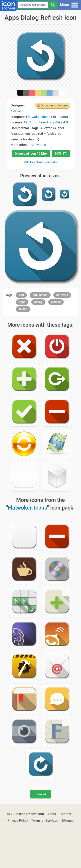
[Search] (53, 5)
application (40, 295)
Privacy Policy (18, 820)
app (21, 295)
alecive (16, 111)
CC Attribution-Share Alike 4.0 (46, 122)
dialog (38, 302)
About (52, 814)
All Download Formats (40, 162)
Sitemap (67, 820)
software (62, 295)
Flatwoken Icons (38, 117)
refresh (56, 302)
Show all (40, 794)
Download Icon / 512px (31, 154)
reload (23, 309)
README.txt (37, 145)
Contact (65, 814)
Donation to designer (55, 105)
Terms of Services (45, 820)
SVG (61, 154)
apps (22, 302)
